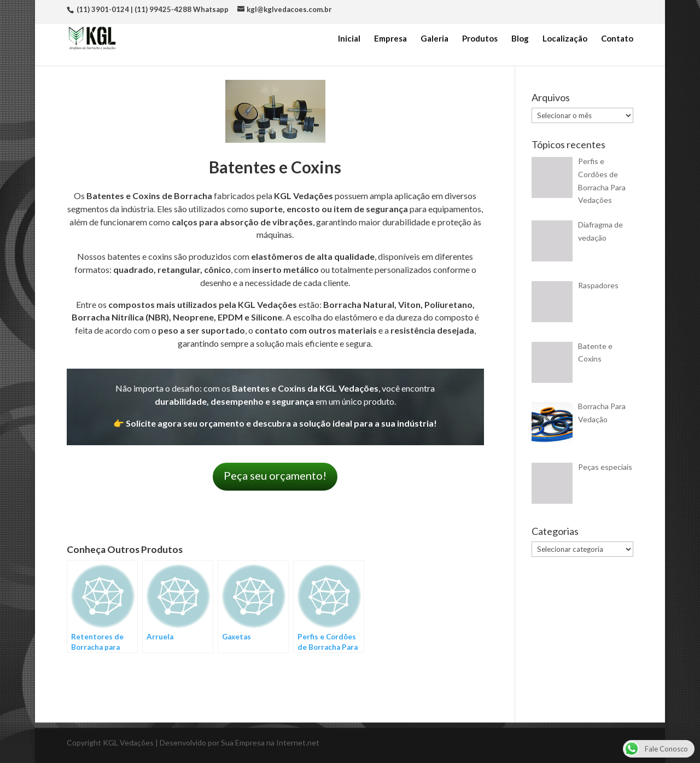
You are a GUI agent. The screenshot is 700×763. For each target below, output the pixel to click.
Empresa (390, 39)
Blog (520, 39)
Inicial (349, 39)
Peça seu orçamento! (275, 475)
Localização (565, 39)
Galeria (434, 39)
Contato (617, 39)
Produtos (480, 39)
